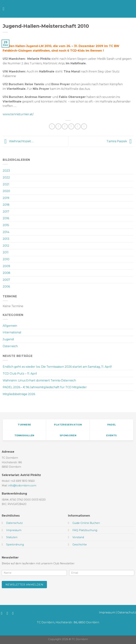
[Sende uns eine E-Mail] (14, 613)
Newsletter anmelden (24, 585)
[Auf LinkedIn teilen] (84, 126)
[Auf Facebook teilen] (58, 126)
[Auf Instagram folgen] (8, 613)
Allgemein (10, 326)
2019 (6, 198)
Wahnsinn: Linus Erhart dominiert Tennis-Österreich (39, 380)
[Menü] (5, 9)
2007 (6, 280)
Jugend (8, 339)
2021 (6, 184)
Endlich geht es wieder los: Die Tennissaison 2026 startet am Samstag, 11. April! (57, 367)
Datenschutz (127, 612)
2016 (6, 218)
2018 (6, 205)
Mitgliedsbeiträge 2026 (19, 394)
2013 (6, 239)
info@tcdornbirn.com (22, 486)
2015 (6, 225)
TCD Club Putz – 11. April (20, 374)
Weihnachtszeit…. (18, 141)
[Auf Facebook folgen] (3, 613)
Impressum (107, 612)
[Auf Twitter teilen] (65, 126)
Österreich (10, 346)
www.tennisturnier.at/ (18, 114)
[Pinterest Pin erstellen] (78, 126)
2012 (6, 246)
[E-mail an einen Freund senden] (71, 126)
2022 (6, 177)
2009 (6, 266)
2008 (6, 273)
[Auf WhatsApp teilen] (52, 126)
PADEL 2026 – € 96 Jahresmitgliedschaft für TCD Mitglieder (45, 387)
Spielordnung (15, 545)
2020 (6, 191)
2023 (6, 171)
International (12, 332)
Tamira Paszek (120, 141)
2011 (6, 252)
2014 (6, 232)
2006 (6, 286)
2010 (6, 259)
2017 (6, 212)
